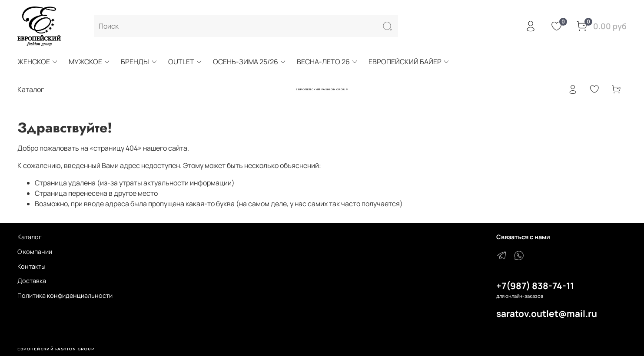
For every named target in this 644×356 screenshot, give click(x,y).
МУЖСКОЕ (90, 62)
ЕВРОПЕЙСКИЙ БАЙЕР (409, 62)
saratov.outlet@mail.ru (547, 313)
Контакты (32, 266)
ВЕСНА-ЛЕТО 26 (327, 62)
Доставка (32, 281)
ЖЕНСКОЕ (38, 62)
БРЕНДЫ (139, 62)
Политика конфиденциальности (65, 295)
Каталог (30, 237)
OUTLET (185, 62)
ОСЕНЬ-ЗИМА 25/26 (250, 62)
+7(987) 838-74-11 (535, 286)
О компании (35, 252)
